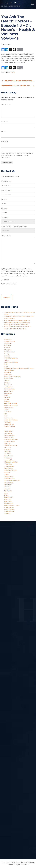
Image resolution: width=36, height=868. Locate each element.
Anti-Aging (8, 350)
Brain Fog (7, 372)
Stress (6, 495)
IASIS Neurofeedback (11, 439)
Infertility (7, 443)
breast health (8, 379)
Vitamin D (8, 514)
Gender (5, 217)
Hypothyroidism (9, 435)
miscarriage (8, 464)
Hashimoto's (8, 418)
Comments (6, 235)
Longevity (7, 452)
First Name (6, 181)
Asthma (7, 360)
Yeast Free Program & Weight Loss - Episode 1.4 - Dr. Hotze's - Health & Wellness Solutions (18, 86)
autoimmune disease (11, 362)
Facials (6, 399)
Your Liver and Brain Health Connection (17, 320)
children (7, 383)
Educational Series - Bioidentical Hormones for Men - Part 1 (18, 81)
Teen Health (8, 501)
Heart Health (8, 431)
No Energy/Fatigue (10, 470)
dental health (8, 391)
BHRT (6, 366)
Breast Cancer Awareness (13, 377)
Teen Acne (7, 499)
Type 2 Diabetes (9, 510)
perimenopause (9, 479)
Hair (5, 414)
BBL (6, 364)
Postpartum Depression (12, 481)
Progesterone (9, 483)
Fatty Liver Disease (10, 403)
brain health (8, 375)
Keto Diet (7, 450)
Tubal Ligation (9, 507)
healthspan (8, 422)
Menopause (8, 458)
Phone (4, 208)
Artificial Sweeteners (11, 358)
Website (5, 141)
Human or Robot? (9, 284)
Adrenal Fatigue (9, 341)
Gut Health (8, 412)
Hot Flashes (8, 433)
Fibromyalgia (9, 408)
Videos (13, 72)
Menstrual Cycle (9, 460)
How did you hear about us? (14, 226)
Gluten (6, 410)
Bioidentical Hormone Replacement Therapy (19, 368)
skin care (7, 489)
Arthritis (7, 356)
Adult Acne (8, 344)
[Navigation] (33, 4)
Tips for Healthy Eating (12, 505)
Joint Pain (7, 448)
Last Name (6, 190)
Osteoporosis (9, 476)
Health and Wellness (11, 420)
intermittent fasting (11, 445)
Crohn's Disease (9, 389)
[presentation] (15, 289)
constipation (8, 387)
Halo (6, 416)
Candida (7, 381)
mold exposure (9, 466)
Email (4, 132)
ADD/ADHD (8, 339)
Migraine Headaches (11, 462)
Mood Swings (9, 468)
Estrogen (7, 397)
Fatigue (7, 401)
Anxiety (7, 354)
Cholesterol (8, 385)
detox (6, 395)
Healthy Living (9, 424)
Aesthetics (8, 346)
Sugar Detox (8, 497)
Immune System (10, 441)
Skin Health (8, 491)
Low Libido (8, 454)
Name (4, 122)
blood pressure (9, 370)
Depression (8, 393)
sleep (6, 493)
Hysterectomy (9, 437)
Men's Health (8, 456)
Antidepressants (9, 352)
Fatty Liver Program (11, 406)
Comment (6, 105)
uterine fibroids (9, 512)
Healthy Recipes (9, 426)
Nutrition (7, 472)
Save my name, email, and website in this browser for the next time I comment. (17, 155)
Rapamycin (8, 485)
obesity (7, 474)
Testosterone (8, 503)
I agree (6, 280)
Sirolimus (7, 487)
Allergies (7, 348)
